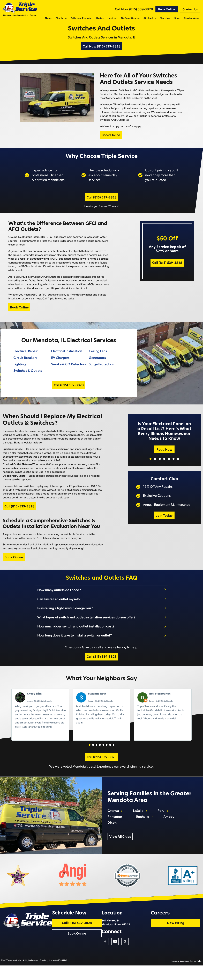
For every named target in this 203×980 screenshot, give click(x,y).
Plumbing (61, 18)
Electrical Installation (66, 357)
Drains (100, 18)
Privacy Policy (197, 976)
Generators (97, 364)
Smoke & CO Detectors (68, 370)
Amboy (170, 827)
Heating (112, 18)
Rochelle (144, 827)
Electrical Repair (25, 357)
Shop (177, 18)
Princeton (115, 827)
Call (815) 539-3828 (102, 202)
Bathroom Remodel (81, 18)
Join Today (164, 524)
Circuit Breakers (25, 364)
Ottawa (114, 821)
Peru (162, 821)
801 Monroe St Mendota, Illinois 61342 (142, 936)
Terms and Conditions (181, 976)
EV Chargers (60, 364)
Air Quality (150, 18)
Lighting (19, 370)
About (48, 18)
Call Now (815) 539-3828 (134, 10)
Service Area (191, 18)
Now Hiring (187, 936)
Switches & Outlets (27, 377)
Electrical (165, 18)
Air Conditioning (130, 18)
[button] (90, 752)
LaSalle (139, 821)
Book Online (167, 10)
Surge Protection (101, 370)
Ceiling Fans (97, 357)
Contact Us (190, 10)
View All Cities (121, 847)
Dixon (113, 833)
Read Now (164, 458)
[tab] (102, 601)
